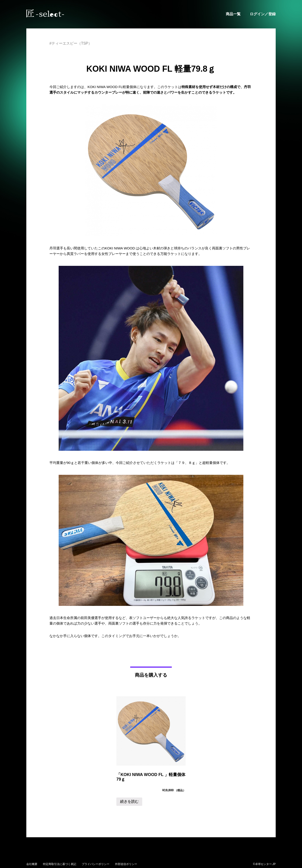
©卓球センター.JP (264, 864)
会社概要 (32, 864)
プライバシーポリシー (96, 864)
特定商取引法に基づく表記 (60, 864)
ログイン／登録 (263, 14)
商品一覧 (233, 14)
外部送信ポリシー (126, 864)
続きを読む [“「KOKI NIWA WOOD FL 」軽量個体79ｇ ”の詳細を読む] (129, 802)
